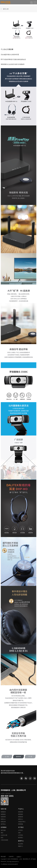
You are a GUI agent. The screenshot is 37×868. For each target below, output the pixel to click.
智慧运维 (3, 822)
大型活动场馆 (4, 840)
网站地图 (3, 857)
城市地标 (3, 830)
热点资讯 (21, 844)
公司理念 (21, 835)
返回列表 (18, 757)
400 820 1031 (7, 796)
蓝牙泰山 (3, 824)
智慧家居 (3, 812)
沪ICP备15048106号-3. (13, 862)
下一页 (30, 757)
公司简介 (21, 830)
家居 (2, 838)
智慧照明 (3, 817)
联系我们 (21, 838)
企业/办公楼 (4, 835)
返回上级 (6, 9)
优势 (19, 833)
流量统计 (19, 857)
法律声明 (11, 857)
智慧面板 (21, 824)
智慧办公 (3, 819)
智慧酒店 (3, 814)
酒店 (2, 833)
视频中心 (21, 846)
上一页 (7, 757)
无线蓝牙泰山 (22, 822)
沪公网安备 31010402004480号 (9, 864)
